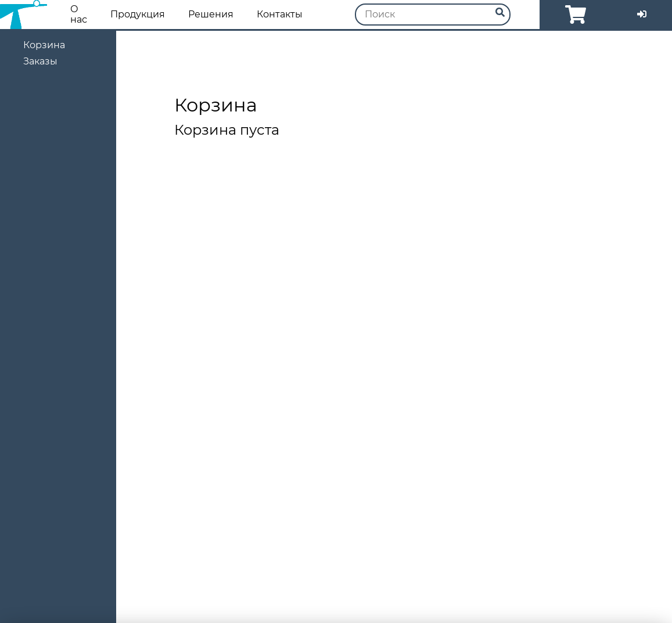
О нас (79, 15)
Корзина (44, 45)
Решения (211, 15)
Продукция (138, 15)
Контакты (280, 15)
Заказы (40, 61)
